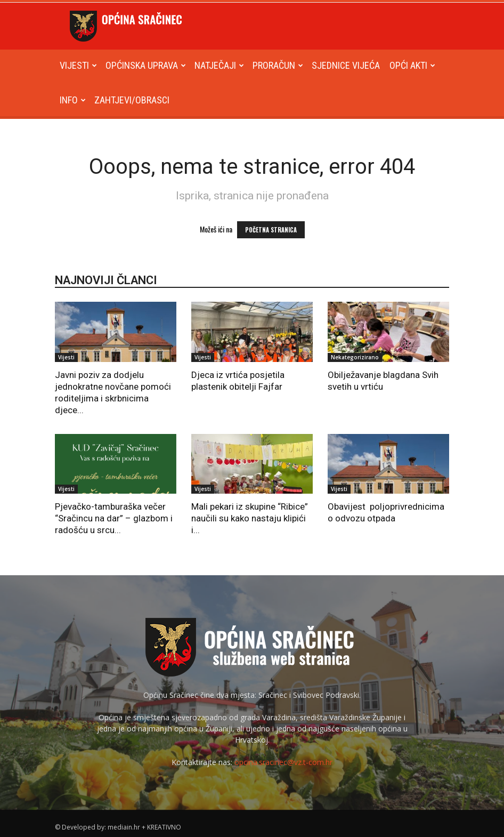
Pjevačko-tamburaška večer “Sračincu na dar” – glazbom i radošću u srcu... (114, 518)
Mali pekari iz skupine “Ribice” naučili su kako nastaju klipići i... (250, 518)
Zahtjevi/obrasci (132, 100)
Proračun (278, 65)
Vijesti (78, 65)
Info (73, 100)
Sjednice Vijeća (346, 65)
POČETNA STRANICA (271, 230)
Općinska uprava (146, 65)
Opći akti (412, 65)
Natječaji (219, 65)
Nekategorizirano (355, 357)
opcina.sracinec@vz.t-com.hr (283, 762)
